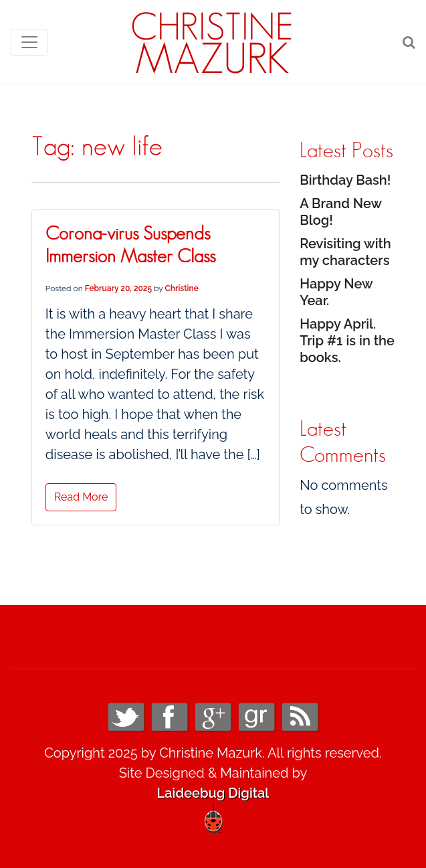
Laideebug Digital (213, 793)
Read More (81, 497)
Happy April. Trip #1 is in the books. (347, 341)
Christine (182, 288)
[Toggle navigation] (29, 42)
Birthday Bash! (345, 180)
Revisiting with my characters (345, 252)
